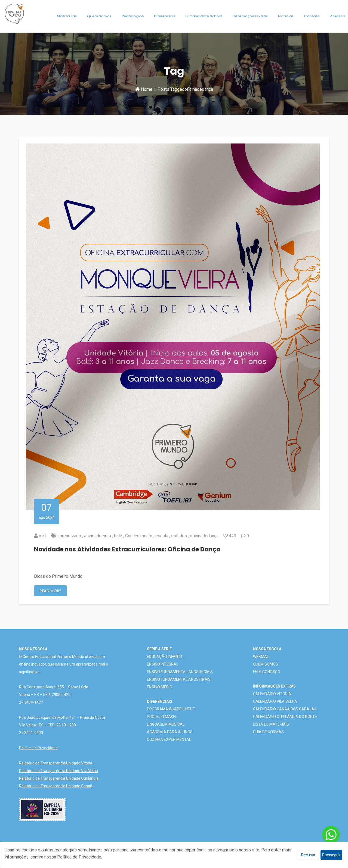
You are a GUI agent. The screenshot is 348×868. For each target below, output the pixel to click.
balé (118, 536)
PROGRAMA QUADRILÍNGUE (171, 709)
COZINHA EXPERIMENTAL (169, 739)
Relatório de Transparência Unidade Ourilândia (59, 778)
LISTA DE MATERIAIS (271, 724)
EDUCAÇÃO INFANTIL (165, 657)
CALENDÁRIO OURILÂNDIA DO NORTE (285, 717)
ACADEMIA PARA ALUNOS (170, 732)
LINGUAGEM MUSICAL (166, 724)
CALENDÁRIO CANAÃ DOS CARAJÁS (285, 709)
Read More (50, 591)
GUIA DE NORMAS (268, 732)
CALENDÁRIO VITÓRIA (272, 694)
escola (162, 536)
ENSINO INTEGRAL (163, 664)
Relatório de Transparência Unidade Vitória (56, 763)
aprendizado (69, 536)
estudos (179, 536)
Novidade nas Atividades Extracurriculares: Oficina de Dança (127, 549)
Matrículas (67, 16)
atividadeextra (98, 536)
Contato (312, 16)
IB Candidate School (204, 16)
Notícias (286, 16)
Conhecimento (139, 536)
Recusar (308, 855)
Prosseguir (331, 855)
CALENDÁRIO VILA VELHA (275, 701)
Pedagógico (133, 16)
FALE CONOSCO (267, 672)
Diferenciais (164, 16)
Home (144, 89)
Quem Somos (99, 16)
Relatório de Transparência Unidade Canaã (56, 786)
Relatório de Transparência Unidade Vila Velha (58, 771)
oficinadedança (204, 536)
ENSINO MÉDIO (160, 687)
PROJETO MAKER (162, 717)
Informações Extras (250, 16)
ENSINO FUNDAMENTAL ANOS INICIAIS (180, 672)
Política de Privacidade (38, 748)
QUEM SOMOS (266, 664)
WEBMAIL (261, 657)
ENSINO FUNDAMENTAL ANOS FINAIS (179, 679)
